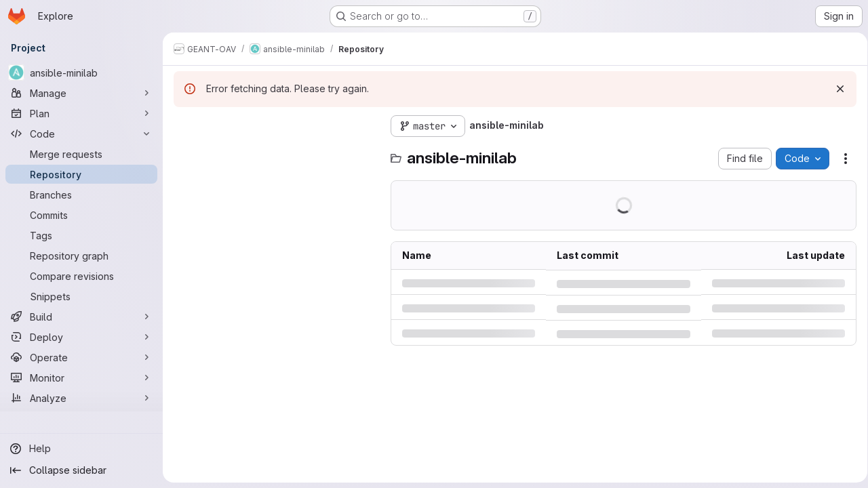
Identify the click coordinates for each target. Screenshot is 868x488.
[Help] (81, 449)
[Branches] (81, 195)
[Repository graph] (81, 256)
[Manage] (81, 93)
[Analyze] (81, 398)
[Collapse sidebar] (81, 470)
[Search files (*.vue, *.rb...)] (275, 153)
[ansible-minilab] (81, 73)
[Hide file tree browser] (184, 126)
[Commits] (81, 215)
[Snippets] (81, 296)
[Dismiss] (835, 89)
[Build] (81, 317)
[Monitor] (81, 378)
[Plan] (81, 113)
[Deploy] (81, 337)
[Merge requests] (81, 154)
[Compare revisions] (81, 276)
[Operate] (81, 357)
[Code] (81, 134)
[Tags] (81, 235)
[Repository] (81, 174)
